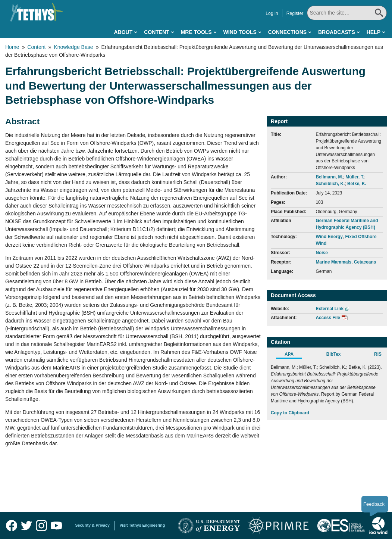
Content (157, 32)
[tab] (293, 355)
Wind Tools (240, 32)
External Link (330, 309)
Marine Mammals (333, 262)
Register (297, 13)
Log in (274, 13)
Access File (328, 318)
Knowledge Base (73, 47)
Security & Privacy (92, 525)
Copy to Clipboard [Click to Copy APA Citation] (290, 413)
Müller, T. (355, 177)
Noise (322, 253)
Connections (287, 32)
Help (374, 32)
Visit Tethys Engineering (142, 525)
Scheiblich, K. (330, 184)
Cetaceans (365, 262)
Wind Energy (329, 237)
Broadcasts (337, 32)
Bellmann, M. (329, 177)
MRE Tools (196, 32)
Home (12, 47)
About (123, 32)
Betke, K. (357, 184)
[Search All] (348, 13)
